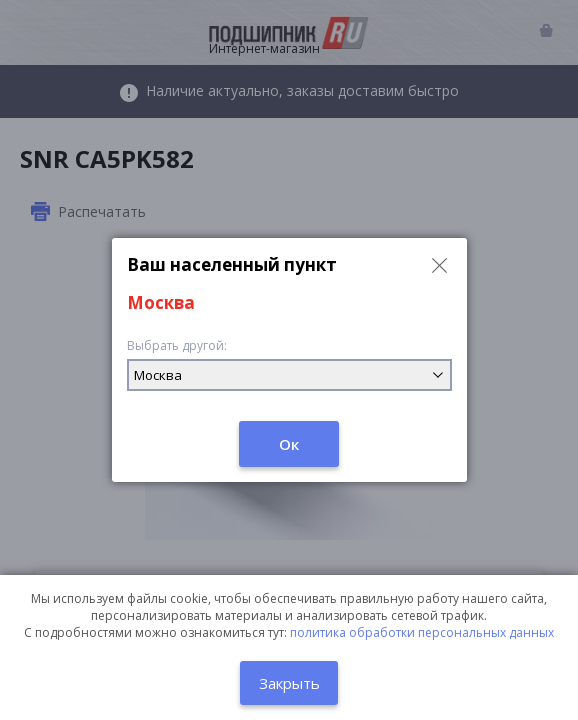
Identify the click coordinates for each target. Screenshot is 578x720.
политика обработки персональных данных (422, 632)
